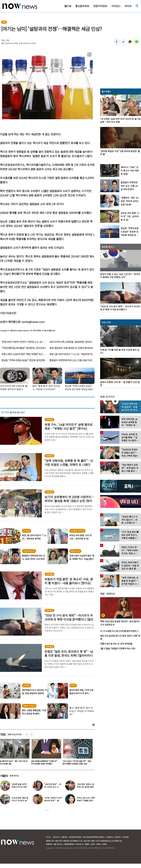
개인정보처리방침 (75, 837)
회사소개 (56, 837)
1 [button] (46, 810)
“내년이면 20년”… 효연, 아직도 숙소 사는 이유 (53, 787)
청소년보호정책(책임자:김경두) (94, 837)
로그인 (48, 837)
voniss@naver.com (33, 322)
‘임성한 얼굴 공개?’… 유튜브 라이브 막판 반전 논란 (20, 787)
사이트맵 (125, 837)
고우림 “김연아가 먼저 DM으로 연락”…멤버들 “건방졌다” (53, 801)
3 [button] (49, 810)
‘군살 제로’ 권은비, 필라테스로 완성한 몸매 (85, 786)
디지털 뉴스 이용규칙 (113, 837)
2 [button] (47, 810)
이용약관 (64, 837)
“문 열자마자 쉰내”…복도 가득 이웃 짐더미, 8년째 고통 (44, 762)
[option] (45, 753)
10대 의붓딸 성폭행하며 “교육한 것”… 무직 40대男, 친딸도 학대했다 (76, 762)
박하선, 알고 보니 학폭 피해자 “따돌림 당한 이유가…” (86, 801)
